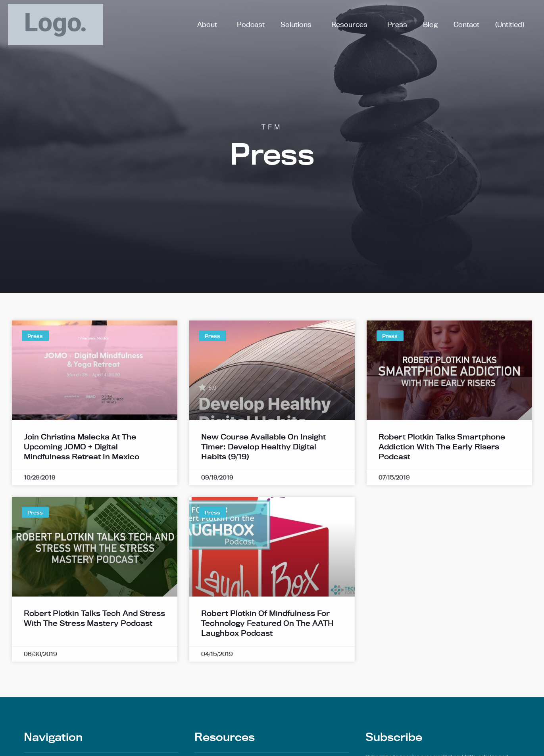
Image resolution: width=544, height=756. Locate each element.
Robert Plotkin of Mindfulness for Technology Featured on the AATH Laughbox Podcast (267, 638)
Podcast (251, 24)
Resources (351, 24)
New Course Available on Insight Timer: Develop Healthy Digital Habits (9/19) (263, 462)
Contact (466, 24)
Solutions (298, 24)
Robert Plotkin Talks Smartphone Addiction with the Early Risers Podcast (442, 462)
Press (397, 24)
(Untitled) (510, 24)
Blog (430, 24)
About (209, 24)
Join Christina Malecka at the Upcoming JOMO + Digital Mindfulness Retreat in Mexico (82, 462)
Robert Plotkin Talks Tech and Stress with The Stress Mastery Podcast (94, 633)
